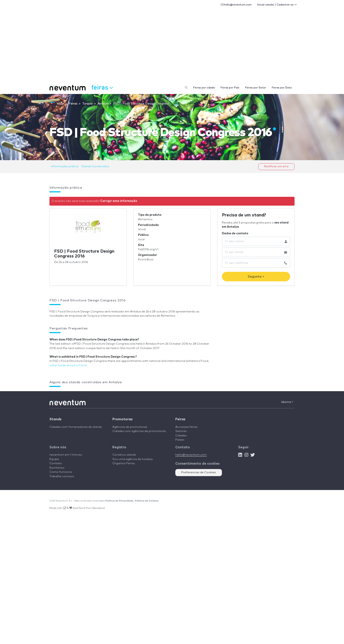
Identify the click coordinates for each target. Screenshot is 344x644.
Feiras (180, 419)
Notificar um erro (276, 166)
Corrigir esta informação (119, 201)
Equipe (54, 459)
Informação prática (65, 166)
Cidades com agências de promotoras (139, 431)
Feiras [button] (102, 87)
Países (180, 440)
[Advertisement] (172, 49)
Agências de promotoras (130, 427)
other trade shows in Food (68, 365)
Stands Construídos (95, 166)
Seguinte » (256, 277)
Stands (55, 419)
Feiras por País (230, 88)
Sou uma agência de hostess (132, 459)
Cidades (181, 436)
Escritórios (57, 468)
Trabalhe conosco (62, 476)
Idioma (287, 402)
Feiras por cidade (204, 88)
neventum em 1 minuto (66, 455)
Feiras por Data (282, 88)
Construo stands (124, 455)
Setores (181, 431)
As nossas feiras (186, 427)
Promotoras (122, 419)
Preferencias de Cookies (199, 472)
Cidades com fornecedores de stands (76, 427)
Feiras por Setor (256, 88)
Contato (56, 463)
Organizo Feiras (124, 463)
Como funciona (61, 472)
